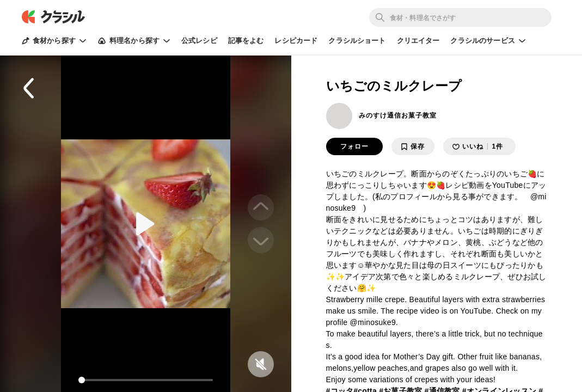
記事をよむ (246, 41)
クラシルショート (357, 41)
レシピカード (296, 41)
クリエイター (418, 41)
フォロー (354, 146)
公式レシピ (199, 41)
